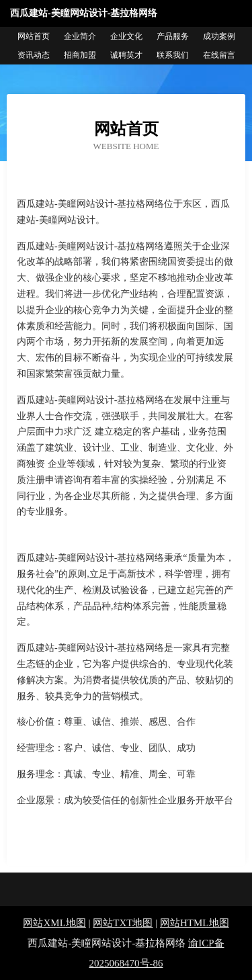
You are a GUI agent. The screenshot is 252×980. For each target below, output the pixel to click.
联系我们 (173, 55)
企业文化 (126, 36)
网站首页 (34, 36)
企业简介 (80, 36)
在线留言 (219, 55)
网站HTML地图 (195, 923)
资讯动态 (34, 55)
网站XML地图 (54, 923)
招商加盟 (80, 55)
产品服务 (173, 36)
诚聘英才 (126, 55)
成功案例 (219, 36)
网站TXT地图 (123, 923)
